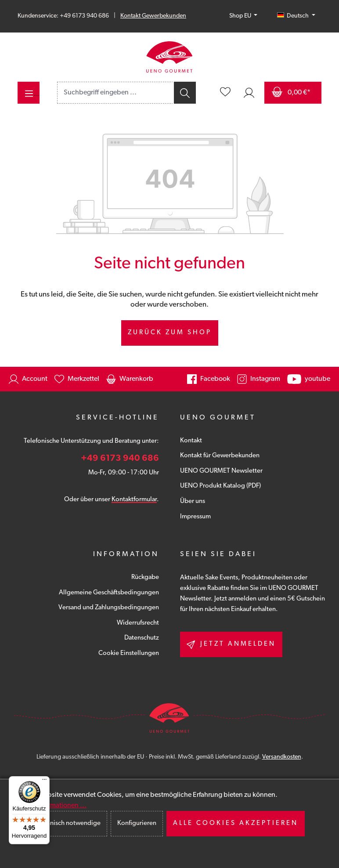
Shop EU (241, 16)
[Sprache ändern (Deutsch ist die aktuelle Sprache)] (296, 16)
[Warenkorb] (293, 93)
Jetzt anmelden (231, 645)
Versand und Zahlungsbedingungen (109, 608)
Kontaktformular (134, 500)
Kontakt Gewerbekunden (153, 16)
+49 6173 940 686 (120, 459)
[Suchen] (184, 93)
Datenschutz (142, 638)
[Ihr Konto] (249, 93)
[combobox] (115, 93)
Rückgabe (145, 577)
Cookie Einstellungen (129, 653)
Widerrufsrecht (138, 623)
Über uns (193, 501)
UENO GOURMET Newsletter (221, 471)
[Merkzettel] (225, 93)
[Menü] (29, 93)
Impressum (195, 517)
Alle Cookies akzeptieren (236, 823)
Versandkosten (282, 757)
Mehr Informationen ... (53, 806)
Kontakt (191, 441)
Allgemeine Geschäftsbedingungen (109, 593)
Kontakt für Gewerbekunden (220, 456)
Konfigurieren (137, 823)
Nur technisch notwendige (63, 823)
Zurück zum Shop (170, 333)
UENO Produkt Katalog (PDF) (220, 486)
